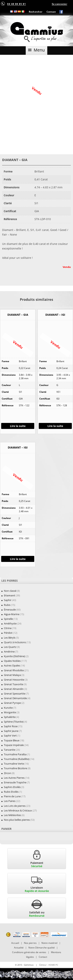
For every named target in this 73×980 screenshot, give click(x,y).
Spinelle (8, 619)
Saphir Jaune (11, 731)
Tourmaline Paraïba (15, 754)
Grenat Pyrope (12, 703)
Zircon (7, 773)
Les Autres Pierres (14, 778)
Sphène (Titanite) (14, 722)
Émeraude (10, 610)
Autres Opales (12, 665)
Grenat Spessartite (15, 694)
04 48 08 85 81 (17, 4)
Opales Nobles (12, 661)
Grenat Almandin (14, 689)
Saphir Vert (10, 736)
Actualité (19, 948)
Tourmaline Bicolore (15, 768)
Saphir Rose (11, 726)
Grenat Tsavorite (14, 684)
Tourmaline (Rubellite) (17, 759)
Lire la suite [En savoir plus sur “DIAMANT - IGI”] (55, 426)
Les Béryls (10, 638)
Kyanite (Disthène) (15, 656)
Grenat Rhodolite (14, 670)
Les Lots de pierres (15, 806)
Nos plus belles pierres (17, 820)
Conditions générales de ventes (29, 952)
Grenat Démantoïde (15, 698)
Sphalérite (10, 717)
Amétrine (9, 652)
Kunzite (8, 708)
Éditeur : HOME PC (49, 965)
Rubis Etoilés (11, 792)
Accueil (15, 943)
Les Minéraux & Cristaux (18, 810)
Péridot (8, 633)
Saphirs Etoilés (12, 787)
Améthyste (10, 623)
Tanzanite (10, 750)
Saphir (8, 600)
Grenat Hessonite (14, 680)
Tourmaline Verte (14, 764)
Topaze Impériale (14, 745)
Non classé (10, 591)
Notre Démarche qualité (42, 948)
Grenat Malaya (12, 675)
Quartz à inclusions (15, 642)
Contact (51, 12)
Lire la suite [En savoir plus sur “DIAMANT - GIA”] (18, 426)
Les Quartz (10, 647)
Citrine (8, 628)
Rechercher (36, 12)
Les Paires (10, 801)
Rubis (7, 605)
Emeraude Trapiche (15, 782)
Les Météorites (12, 815)
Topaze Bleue (12, 740)
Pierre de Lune (12, 796)
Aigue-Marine (12, 614)
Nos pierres (30, 943)
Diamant (10, 595)
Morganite (10, 712)
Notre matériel (49, 943)
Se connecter (59, 4)
